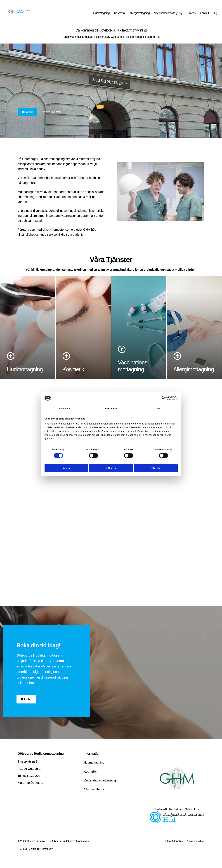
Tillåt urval (111, 468)
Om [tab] (158, 409)
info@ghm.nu (34, 788)
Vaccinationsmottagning (100, 786)
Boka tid (27, 112)
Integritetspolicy (174, 846)
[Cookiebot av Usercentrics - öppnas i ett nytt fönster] (164, 398)
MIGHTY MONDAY (42, 855)
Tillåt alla (156, 468)
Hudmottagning (94, 768)
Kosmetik (90, 777)
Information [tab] (111, 409)
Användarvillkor (196, 846)
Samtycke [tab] (64, 409)
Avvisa (66, 468)
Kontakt (56, 112)
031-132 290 (32, 781)
